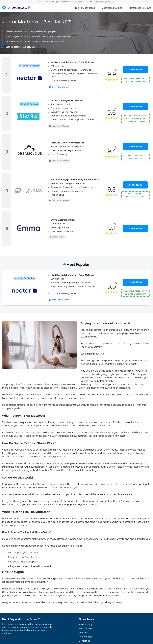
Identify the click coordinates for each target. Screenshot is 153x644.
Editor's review (58, 237)
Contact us (84, 641)
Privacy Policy (86, 624)
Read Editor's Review (61, 87)
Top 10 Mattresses (85, 8)
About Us (83, 632)
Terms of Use (85, 628)
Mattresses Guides (112, 8)
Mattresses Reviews (140, 8)
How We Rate (85, 637)
